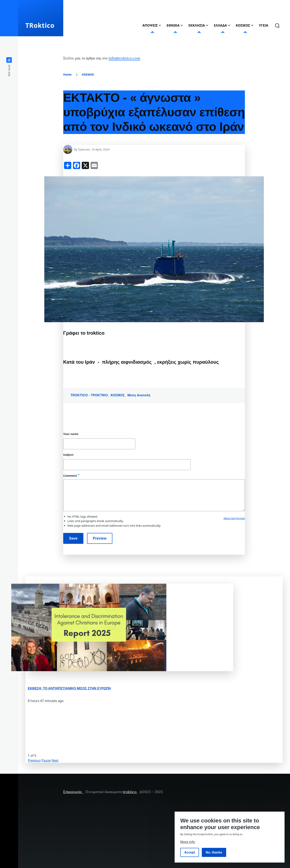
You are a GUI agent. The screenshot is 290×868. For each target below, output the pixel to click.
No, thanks (214, 852)
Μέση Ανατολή (139, 395)
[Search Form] (277, 25)
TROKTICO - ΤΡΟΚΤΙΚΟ (89, 395)
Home (67, 74)
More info (188, 842)
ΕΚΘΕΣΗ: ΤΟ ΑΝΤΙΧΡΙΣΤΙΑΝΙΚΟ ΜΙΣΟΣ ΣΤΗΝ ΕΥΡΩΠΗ (69, 688)
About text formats (234, 518)
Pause (46, 760)
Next (55, 760)
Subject (68, 455)
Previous (34, 760)
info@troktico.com (124, 58)
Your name (71, 434)
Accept (190, 852)
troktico (130, 792)
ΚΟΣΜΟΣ (88, 74)
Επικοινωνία (73, 792)
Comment (70, 476)
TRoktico (40, 25)
